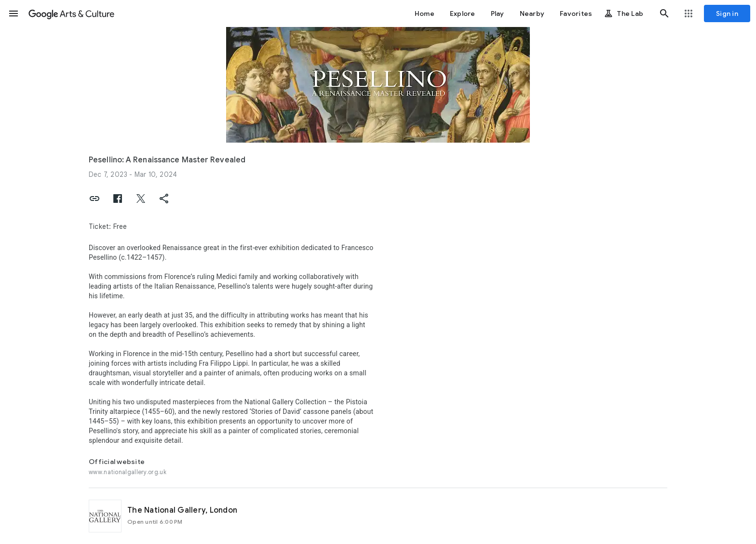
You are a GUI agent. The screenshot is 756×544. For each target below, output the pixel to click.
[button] (13, 13)
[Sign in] (727, 13)
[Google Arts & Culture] (71, 13)
